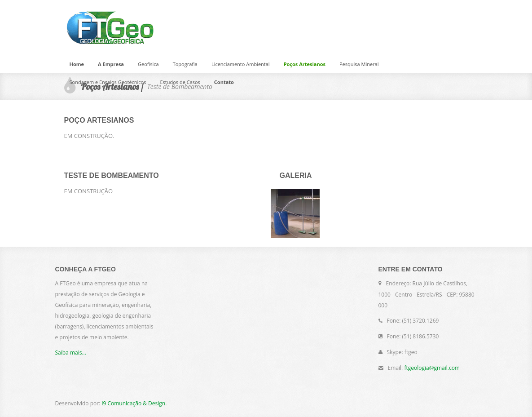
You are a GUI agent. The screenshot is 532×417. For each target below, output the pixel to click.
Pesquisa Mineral (359, 64)
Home (77, 64)
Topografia (185, 64)
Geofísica (148, 64)
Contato (224, 82)
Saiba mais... (71, 353)
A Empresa (111, 64)
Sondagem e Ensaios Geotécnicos (108, 82)
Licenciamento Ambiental (241, 64)
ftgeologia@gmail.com (432, 368)
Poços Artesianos (305, 64)
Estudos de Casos (180, 82)
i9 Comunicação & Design (133, 403)
